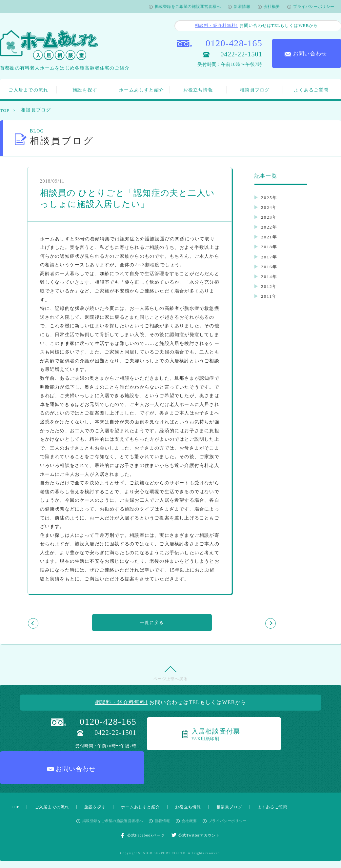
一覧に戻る (152, 623)
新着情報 (242, 7)
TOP (5, 110)
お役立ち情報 (198, 90)
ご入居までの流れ (29, 90)
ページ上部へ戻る (170, 683)
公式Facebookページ (141, 807)
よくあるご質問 (311, 90)
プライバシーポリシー (314, 7)
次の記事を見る (241, 623)
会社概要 (272, 7)
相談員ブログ (255, 90)
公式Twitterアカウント (198, 807)
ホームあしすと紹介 (141, 90)
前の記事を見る (63, 623)
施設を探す (85, 90)
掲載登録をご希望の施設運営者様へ (188, 7)
